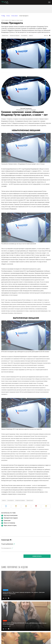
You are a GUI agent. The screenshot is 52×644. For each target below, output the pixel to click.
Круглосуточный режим (11, 515)
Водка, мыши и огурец (10, 525)
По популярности (6, 548)
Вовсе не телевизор (9, 523)
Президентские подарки (11, 518)
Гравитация (7, 520)
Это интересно (24, 36)
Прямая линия (5, 36)
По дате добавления (7, 544)
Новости (31, 36)
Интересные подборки (15, 36)
